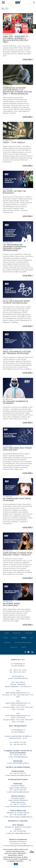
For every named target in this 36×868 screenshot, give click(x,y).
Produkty (17, 633)
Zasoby (15, 638)
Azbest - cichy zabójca (14, 142)
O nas (6, 638)
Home (7, 633)
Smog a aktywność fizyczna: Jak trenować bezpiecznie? (17, 352)
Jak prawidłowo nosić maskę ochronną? (17, 499)
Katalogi (14, 647)
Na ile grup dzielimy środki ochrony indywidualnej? (16, 301)
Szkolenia (29, 633)
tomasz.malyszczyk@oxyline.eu (21, 817)
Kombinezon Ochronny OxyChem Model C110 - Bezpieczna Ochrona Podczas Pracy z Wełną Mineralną (17, 90)
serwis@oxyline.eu (21, 757)
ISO (31, 638)
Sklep (24, 647)
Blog (24, 638)
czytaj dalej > (28, 59)
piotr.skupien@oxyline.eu (21, 833)
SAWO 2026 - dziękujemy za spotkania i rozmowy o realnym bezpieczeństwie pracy (16, 38)
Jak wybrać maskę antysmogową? (11, 604)
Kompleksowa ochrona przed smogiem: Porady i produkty (18, 553)
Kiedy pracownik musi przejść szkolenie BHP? (17, 448)
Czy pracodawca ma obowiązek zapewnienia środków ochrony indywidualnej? (15, 247)
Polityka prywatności (23, 643)
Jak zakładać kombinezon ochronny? (16, 401)
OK (16, 864)
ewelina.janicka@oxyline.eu (21, 775)
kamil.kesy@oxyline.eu (21, 792)
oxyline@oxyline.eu (21, 678)
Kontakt (7, 643)
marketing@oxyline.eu (21, 763)
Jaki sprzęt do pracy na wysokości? (14, 191)
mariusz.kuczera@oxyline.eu (21, 806)
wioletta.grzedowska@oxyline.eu (21, 846)
